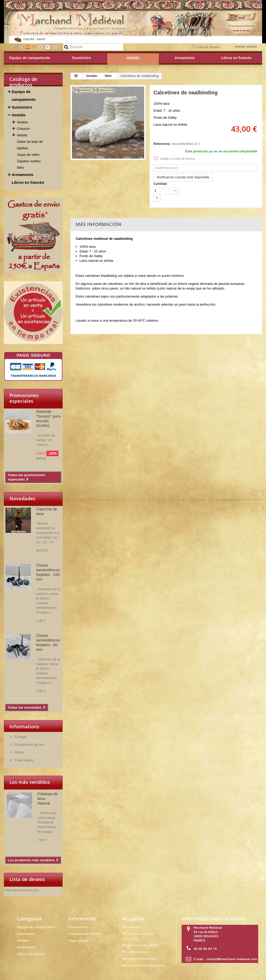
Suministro (22, 107)
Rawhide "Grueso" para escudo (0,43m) (48, 418)
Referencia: (162, 144)
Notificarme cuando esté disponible (183, 177)
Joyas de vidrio (28, 155)
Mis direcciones (135, 952)
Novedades (22, 498)
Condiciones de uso (29, 745)
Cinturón (23, 129)
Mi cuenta (133, 919)
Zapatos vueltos (29, 161)
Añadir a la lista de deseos (174, 159)
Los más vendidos (30, 782)
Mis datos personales (139, 959)
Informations (24, 727)
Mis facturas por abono (140, 945)
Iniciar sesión (246, 47)
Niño (20, 168)
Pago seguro (24, 760)
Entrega (20, 737)
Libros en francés (28, 182)
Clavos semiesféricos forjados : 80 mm (48, 642)
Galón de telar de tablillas (30, 145)
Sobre (19, 752)
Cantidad (160, 184)
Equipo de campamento (24, 96)
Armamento (22, 175)
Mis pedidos (132, 927)
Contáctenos (79, 927)
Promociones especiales (24, 398)
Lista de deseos (206, 47)
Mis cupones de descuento (143, 965)
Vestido (19, 115)
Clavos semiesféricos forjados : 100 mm (48, 572)
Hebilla (22, 135)
